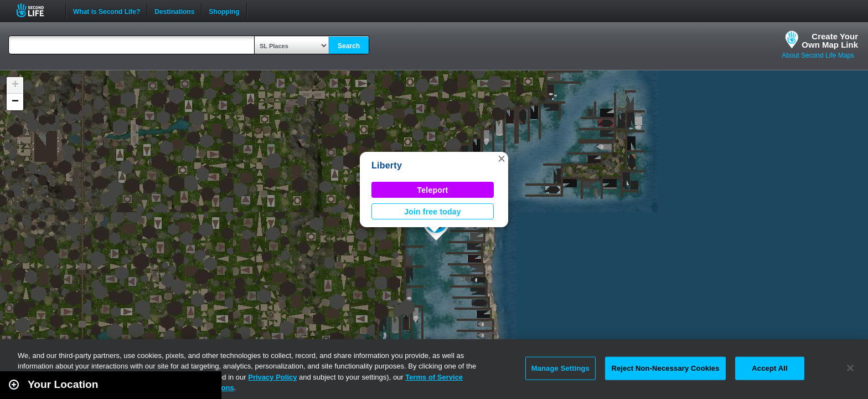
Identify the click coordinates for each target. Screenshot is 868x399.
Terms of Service (434, 377)
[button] (502, 158)
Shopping (224, 11)
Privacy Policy (272, 377)
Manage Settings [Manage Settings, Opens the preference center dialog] (560, 368)
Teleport (433, 190)
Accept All (769, 368)
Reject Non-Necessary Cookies (665, 368)
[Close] (850, 368)
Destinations (174, 11)
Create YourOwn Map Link (830, 40)
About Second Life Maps (818, 55)
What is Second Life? (107, 11)
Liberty (387, 165)
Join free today (433, 212)
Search (349, 46)
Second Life (36, 10)
